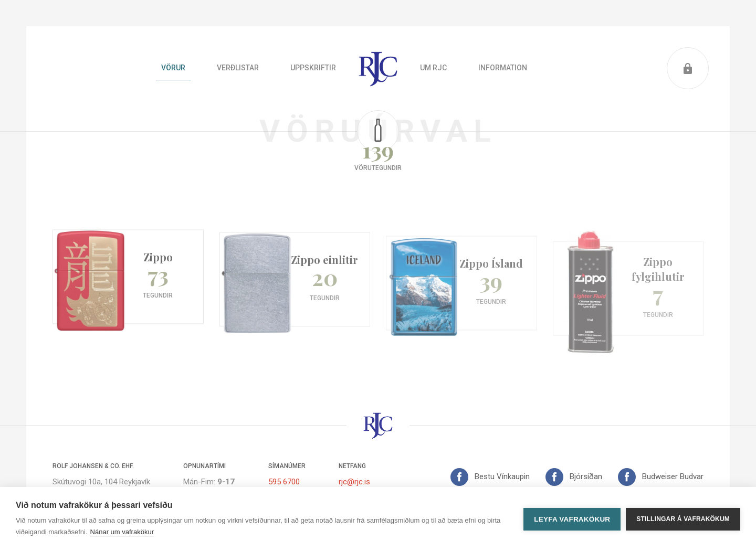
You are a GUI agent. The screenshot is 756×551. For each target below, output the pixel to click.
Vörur (173, 68)
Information (503, 68)
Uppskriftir (313, 68)
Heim (378, 68)
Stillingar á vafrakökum (683, 519)
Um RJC (433, 68)
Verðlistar (238, 68)
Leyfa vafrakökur (572, 519)
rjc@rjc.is (354, 482)
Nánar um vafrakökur (122, 532)
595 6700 (284, 482)
